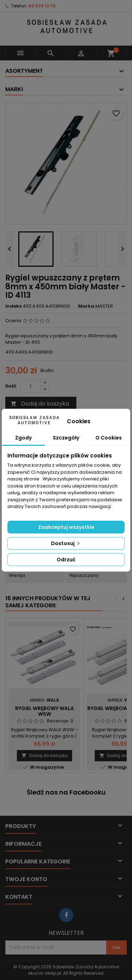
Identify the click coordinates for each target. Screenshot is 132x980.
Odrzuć (66, 560)
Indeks (13, 306)
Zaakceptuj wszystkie (66, 527)
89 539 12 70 (42, 6)
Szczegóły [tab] (66, 438)
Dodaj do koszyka (40, 404)
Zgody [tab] (23, 438)
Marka (86, 306)
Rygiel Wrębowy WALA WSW (45, 711)
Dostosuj (66, 543)
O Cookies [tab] (109, 438)
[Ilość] (31, 386)
